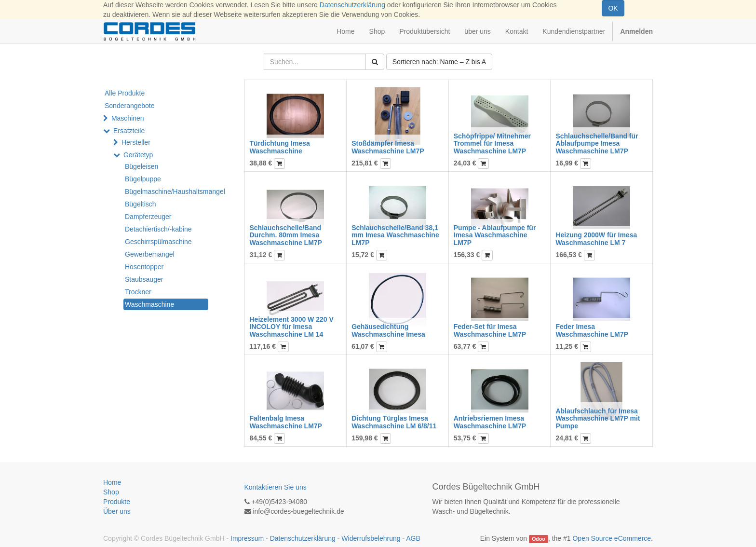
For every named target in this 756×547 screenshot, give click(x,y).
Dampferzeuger (148, 217)
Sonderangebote (130, 106)
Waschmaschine (149, 304)
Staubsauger (144, 279)
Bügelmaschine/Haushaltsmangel (167, 191)
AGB (413, 538)
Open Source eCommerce (612, 538)
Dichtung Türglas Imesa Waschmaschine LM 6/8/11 (394, 422)
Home (112, 482)
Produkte (117, 502)
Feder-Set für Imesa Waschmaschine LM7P (490, 330)
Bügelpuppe (143, 179)
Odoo (538, 539)
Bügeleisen (142, 166)
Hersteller (136, 142)
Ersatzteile (129, 131)
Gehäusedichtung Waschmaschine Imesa (388, 330)
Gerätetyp (138, 155)
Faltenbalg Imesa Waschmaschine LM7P (286, 422)
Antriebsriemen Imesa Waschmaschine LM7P (490, 422)
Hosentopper (144, 267)
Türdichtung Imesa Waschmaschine (280, 147)
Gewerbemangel (150, 254)
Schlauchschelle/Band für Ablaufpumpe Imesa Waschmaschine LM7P (597, 144)
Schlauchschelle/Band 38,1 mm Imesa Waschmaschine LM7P (395, 235)
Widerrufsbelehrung (371, 538)
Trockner (138, 292)
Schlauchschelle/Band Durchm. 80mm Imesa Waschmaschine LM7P (286, 235)
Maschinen (128, 118)
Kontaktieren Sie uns (276, 487)
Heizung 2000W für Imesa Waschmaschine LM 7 (596, 239)
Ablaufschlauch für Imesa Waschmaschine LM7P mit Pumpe (598, 418)
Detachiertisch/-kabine (158, 229)
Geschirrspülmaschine (158, 242)
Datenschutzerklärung (352, 5)
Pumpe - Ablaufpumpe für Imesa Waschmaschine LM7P (495, 235)
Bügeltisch (141, 204)
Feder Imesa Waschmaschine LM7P (592, 330)
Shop (111, 492)
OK (613, 8)
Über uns (117, 511)
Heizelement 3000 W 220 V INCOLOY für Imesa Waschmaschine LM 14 (292, 327)
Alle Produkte (125, 93)
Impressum (247, 538)
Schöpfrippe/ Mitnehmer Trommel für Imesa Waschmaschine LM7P (492, 144)
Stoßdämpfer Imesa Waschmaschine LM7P (388, 147)
